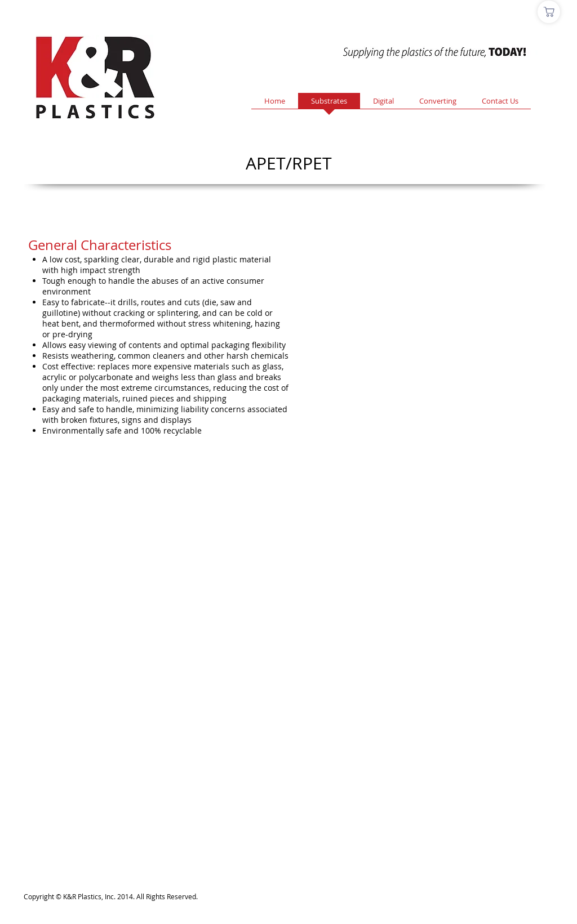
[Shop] (549, 12)
